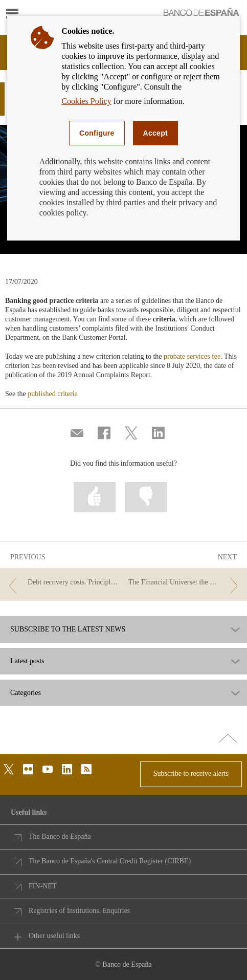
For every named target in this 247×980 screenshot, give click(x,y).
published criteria (53, 394)
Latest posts (27, 661)
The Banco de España (60, 836)
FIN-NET (42, 886)
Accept (155, 133)
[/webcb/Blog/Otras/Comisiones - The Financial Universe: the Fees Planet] (185, 583)
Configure (97, 133)
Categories (26, 693)
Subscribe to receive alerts (191, 774)
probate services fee (192, 356)
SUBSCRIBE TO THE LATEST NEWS (68, 629)
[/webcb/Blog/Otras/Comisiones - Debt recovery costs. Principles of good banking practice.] (62, 583)
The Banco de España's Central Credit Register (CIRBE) (110, 861)
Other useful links (54, 936)
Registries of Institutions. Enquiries (79, 911)
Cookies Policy (86, 101)
